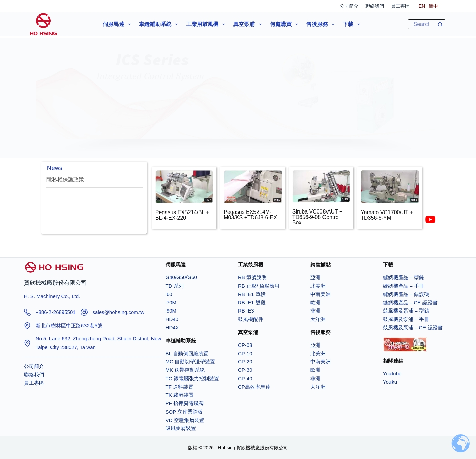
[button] (238, 89)
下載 (353, 24)
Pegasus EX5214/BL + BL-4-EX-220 (182, 215)
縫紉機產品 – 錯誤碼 (406, 294)
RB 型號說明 (252, 277)
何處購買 (285, 24)
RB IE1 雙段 (252, 303)
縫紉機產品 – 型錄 (404, 277)
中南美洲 (320, 294)
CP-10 (245, 353)
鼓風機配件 (251, 319)
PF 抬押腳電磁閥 (185, 403)
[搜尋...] (422, 24)
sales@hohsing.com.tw (118, 312)
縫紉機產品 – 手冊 (404, 286)
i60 (169, 294)
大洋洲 (318, 319)
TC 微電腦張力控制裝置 (192, 378)
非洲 (315, 311)
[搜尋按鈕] (440, 24)
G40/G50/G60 (181, 277)
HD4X (172, 327)
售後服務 (322, 24)
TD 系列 (175, 286)
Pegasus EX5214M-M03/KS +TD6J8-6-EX (250, 215)
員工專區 (400, 6)
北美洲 (318, 286)
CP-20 (245, 362)
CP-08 (245, 345)
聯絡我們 (375, 6)
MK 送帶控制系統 (185, 370)
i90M (171, 311)
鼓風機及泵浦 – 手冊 (406, 319)
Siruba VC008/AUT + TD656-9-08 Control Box (317, 217)
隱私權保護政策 (65, 179)
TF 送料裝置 (180, 387)
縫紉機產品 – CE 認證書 (410, 303)
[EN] (422, 6)
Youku (390, 382)
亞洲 (315, 277)
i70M (171, 303)
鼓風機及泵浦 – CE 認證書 (413, 327)
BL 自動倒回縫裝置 (187, 353)
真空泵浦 (249, 24)
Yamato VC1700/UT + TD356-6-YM (387, 215)
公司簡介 (349, 6)
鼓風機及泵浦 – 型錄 (406, 311)
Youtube (392, 374)
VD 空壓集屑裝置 (185, 420)
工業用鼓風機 (207, 24)
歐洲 (315, 303)
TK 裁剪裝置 (180, 395)
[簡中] (433, 6)
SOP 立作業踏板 (184, 412)
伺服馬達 (118, 24)
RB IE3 (246, 311)
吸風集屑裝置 (181, 428)
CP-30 (245, 370)
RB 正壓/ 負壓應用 (259, 286)
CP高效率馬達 (254, 387)
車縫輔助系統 (160, 24)
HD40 (172, 319)
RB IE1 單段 (252, 294)
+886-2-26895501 (56, 312)
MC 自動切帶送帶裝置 (191, 362)
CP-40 (245, 378)
